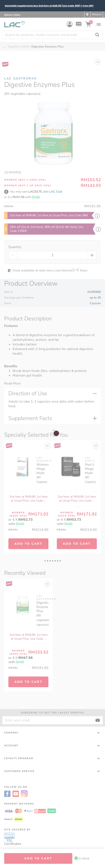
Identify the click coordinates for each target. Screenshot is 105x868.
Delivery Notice (12, 15)
